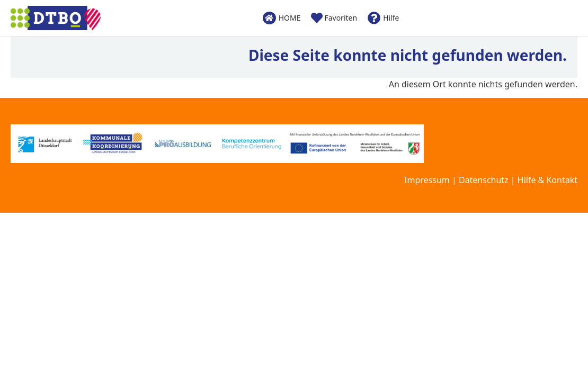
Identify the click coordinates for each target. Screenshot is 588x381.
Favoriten (334, 18)
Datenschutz (484, 180)
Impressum (427, 180)
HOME (282, 18)
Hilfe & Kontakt (547, 180)
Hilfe (383, 18)
